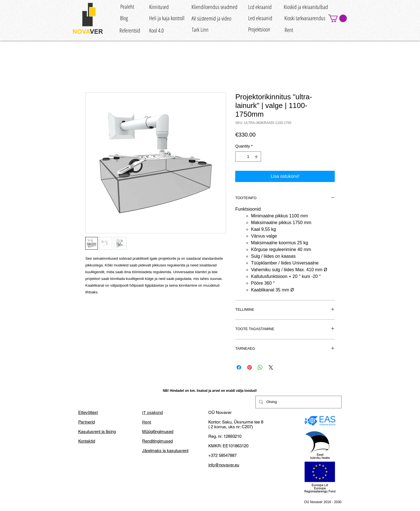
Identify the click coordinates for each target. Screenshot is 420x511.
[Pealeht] (127, 7)
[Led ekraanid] (260, 18)
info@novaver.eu (224, 465)
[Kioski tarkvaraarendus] (305, 18)
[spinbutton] (248, 157)
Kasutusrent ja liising (97, 431)
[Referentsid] (130, 31)
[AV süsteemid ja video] (211, 18)
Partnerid (86, 422)
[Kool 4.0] (156, 31)
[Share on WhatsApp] (260, 367)
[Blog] (124, 18)
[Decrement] (240, 157)
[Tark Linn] (200, 30)
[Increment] (257, 157)
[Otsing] (298, 402)
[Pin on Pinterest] (250, 367)
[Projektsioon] (259, 29)
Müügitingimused (158, 431)
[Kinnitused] (159, 7)
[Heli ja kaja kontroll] (167, 18)
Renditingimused (157, 441)
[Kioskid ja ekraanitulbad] (306, 7)
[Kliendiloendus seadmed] (214, 7)
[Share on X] (271, 367)
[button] (338, 18)
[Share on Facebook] (239, 367)
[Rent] (289, 30)
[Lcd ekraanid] (260, 7)
